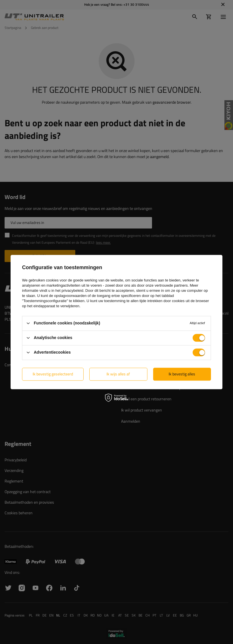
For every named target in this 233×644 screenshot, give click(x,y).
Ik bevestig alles (182, 374)
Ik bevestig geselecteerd (53, 374)
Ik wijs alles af (118, 374)
